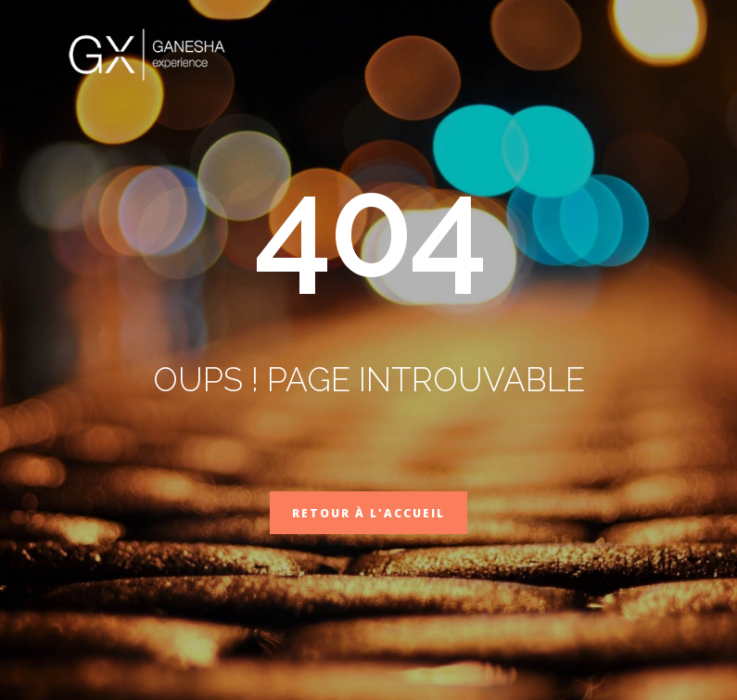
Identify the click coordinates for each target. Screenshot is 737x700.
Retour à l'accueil (368, 513)
